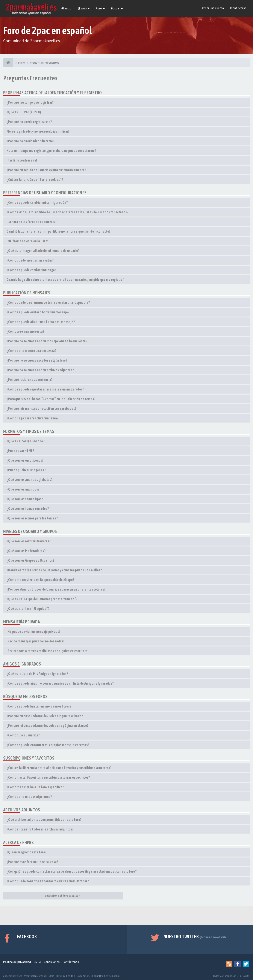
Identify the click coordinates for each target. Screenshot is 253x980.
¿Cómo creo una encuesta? (25, 331)
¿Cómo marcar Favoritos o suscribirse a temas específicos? (48, 777)
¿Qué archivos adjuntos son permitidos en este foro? (44, 820)
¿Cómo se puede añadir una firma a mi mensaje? (41, 322)
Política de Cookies (110, 976)
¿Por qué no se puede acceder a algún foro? (37, 360)
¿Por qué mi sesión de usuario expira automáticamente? (46, 170)
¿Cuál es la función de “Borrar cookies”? (35, 180)
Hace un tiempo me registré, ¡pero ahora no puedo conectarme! (51, 151)
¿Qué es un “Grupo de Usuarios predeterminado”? (42, 599)
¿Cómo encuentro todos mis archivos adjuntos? (40, 829)
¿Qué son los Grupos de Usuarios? (30, 560)
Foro (100, 8)
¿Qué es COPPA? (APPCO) (24, 112)
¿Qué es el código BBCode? (26, 441)
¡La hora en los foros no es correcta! (32, 222)
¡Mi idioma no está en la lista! (27, 241)
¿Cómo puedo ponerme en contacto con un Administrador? (48, 881)
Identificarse (238, 8)
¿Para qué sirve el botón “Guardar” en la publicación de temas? (51, 399)
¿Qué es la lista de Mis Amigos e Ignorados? (37, 674)
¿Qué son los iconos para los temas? (32, 518)
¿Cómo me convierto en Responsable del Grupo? (40, 580)
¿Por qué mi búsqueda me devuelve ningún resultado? (45, 716)
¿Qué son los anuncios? (23, 489)
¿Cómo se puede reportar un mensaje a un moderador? (45, 389)
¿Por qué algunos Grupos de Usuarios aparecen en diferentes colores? (56, 589)
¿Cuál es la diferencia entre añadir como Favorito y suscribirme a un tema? (59, 768)
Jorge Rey (42, 976)
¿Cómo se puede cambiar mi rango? (31, 270)
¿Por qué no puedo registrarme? (29, 122)
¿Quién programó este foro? (27, 852)
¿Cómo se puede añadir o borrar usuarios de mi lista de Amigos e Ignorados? (60, 683)
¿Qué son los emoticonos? (25, 460)
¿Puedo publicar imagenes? (26, 470)
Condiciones (52, 962)
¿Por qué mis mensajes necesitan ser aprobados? (41, 408)
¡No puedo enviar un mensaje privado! (33, 631)
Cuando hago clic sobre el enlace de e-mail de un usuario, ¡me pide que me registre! (65, 280)
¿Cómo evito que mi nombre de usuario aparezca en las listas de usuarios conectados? (67, 212)
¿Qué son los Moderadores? (26, 551)
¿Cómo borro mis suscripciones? (29, 797)
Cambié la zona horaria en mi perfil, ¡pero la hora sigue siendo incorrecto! (58, 231)
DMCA (37, 962)
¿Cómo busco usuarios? (23, 735)
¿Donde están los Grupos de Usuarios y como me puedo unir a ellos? (54, 570)
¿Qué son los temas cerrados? (28, 509)
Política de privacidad (17, 962)
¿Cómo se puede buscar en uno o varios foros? (39, 706)
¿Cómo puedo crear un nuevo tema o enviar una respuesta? (48, 302)
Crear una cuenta (213, 8)
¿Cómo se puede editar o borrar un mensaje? (38, 312)
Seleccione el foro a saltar (63, 896)
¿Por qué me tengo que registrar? (30, 102)
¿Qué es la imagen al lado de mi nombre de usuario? (43, 251)
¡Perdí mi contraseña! (22, 160)
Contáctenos (71, 962)
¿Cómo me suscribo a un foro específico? (35, 787)
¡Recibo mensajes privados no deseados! (35, 641)
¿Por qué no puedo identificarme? (30, 141)
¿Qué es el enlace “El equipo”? (28, 609)
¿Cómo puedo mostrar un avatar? (30, 260)
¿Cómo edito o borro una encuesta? (31, 351)
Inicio (66, 8)
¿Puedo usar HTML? (20, 451)
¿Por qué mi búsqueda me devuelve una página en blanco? (48, 726)
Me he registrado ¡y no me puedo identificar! (38, 131)
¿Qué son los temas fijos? (25, 499)
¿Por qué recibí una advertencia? (30, 380)
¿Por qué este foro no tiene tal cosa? (32, 862)
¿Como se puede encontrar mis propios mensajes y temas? (48, 745)
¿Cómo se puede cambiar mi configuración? (37, 202)
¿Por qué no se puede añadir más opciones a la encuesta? (47, 341)
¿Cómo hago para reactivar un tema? (33, 418)
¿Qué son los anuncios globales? (30, 480)
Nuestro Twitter (195, 937)
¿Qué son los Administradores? (29, 541)
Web (84, 8)
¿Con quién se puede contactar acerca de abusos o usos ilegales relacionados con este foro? (72, 871)
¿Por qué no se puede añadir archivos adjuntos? (40, 370)
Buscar (117, 8)
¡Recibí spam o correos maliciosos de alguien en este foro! (48, 651)
